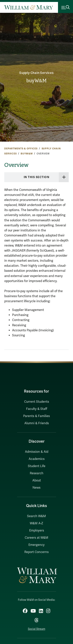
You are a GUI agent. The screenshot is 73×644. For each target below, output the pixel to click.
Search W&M (36, 516)
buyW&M (36, 81)
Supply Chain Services (36, 73)
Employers (37, 531)
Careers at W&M (36, 538)
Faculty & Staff (37, 409)
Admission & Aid (37, 452)
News (36, 488)
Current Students (37, 402)
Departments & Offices (21, 149)
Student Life (37, 466)
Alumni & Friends (37, 423)
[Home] (29, 7)
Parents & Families (36, 416)
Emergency (36, 545)
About (37, 480)
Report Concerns (36, 552)
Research (37, 473)
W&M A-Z (36, 523)
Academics (37, 459)
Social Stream (36, 629)
